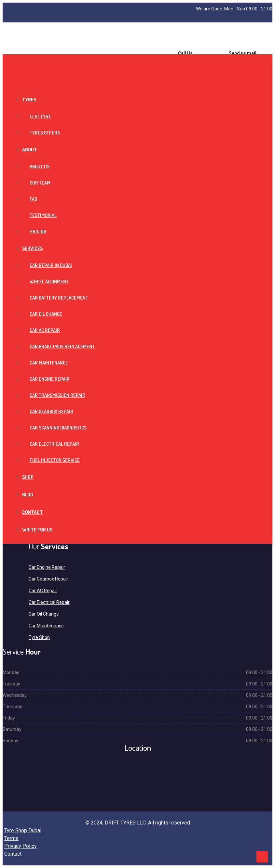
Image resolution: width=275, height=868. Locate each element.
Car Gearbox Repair (51, 411)
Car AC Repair (45, 330)
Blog (28, 495)
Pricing (38, 231)
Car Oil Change (46, 314)
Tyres (29, 100)
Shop (28, 477)
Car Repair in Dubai (51, 265)
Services (32, 248)
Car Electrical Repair (54, 444)
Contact (33, 512)
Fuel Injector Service (55, 460)
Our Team (40, 183)
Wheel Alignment (49, 281)
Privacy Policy (21, 846)
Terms (11, 838)
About (30, 150)
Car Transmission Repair (57, 395)
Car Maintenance (49, 363)
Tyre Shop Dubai (23, 830)
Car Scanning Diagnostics (58, 428)
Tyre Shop (39, 637)
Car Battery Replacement (59, 298)
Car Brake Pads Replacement (62, 346)
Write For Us (37, 530)
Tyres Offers (45, 133)
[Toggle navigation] (5, 60)
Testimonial (43, 215)
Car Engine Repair (50, 379)
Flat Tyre (40, 116)
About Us (40, 166)
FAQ (33, 199)
